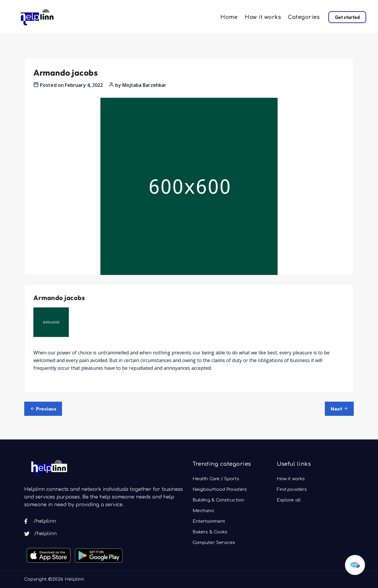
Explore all (289, 500)
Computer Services (214, 543)
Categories (304, 17)
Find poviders (292, 490)
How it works (263, 17)
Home (229, 17)
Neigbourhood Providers (220, 490)
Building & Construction (218, 500)
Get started (347, 17)
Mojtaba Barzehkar (144, 85)
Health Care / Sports (216, 479)
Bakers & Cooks (210, 532)
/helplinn (40, 521)
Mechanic (204, 511)
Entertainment (209, 521)
